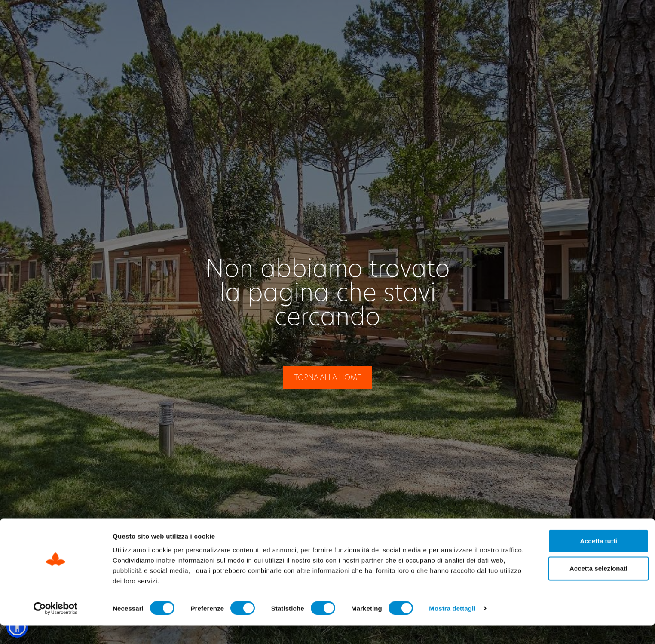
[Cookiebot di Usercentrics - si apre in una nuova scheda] (56, 627)
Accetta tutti (562, 559)
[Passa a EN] (597, 18)
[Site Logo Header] (64, 18)
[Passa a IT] (581, 18)
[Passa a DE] (614, 18)
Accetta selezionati (561, 587)
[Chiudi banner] (642, 550)
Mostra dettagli (452, 627)
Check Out (471, 18)
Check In (404, 18)
